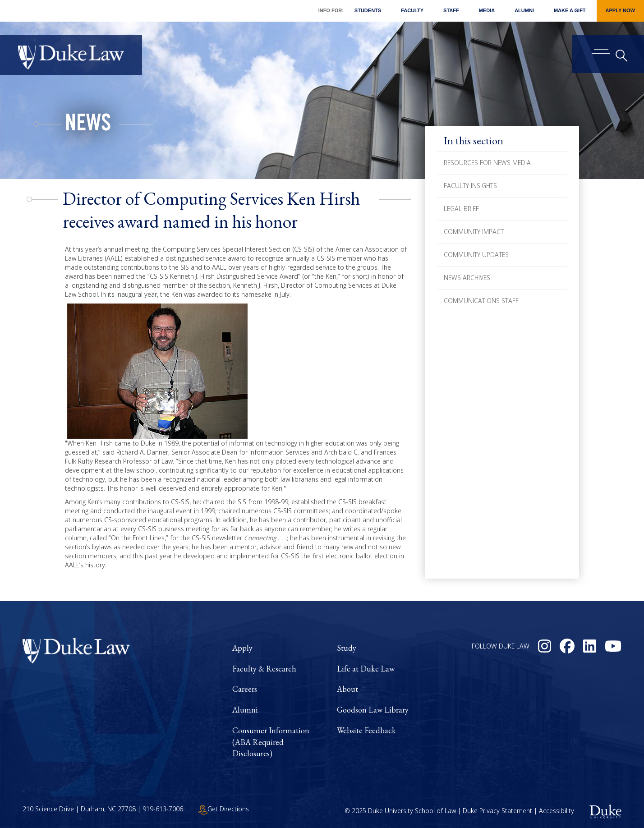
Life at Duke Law (366, 669)
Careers (245, 689)
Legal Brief (461, 209)
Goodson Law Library (373, 710)
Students (368, 10)
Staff (451, 10)
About (347, 689)
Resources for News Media (487, 163)
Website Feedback (366, 730)
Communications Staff (481, 301)
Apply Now (620, 10)
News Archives (467, 278)
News (88, 125)
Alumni (524, 10)
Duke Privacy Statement (497, 811)
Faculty (412, 10)
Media (487, 10)
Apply (242, 648)
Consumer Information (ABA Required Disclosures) (271, 742)
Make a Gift (570, 10)
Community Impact (474, 232)
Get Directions (224, 809)
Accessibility (557, 811)
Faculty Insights (470, 186)
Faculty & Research (264, 669)
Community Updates (476, 255)
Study (347, 648)
